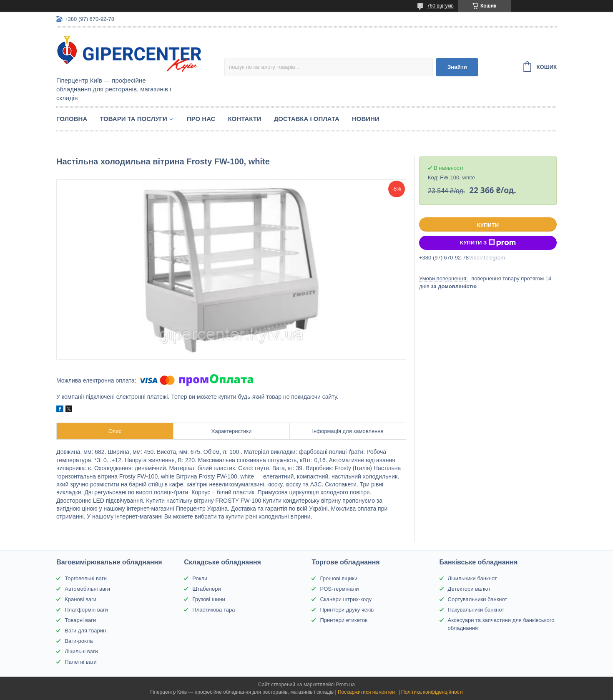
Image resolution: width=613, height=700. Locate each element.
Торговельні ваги (86, 578)
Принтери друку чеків (347, 610)
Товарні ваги (80, 620)
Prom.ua (345, 685)
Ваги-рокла (79, 641)
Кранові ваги (80, 599)
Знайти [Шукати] (457, 67)
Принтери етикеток (344, 620)
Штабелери (206, 589)
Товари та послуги (133, 119)
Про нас (201, 119)
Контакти (244, 119)
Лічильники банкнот (472, 578)
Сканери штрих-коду (346, 599)
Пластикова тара (214, 610)
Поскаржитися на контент (367, 692)
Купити (488, 225)
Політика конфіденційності (432, 692)
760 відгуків (440, 6)
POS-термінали (339, 589)
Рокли (200, 578)
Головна (72, 119)
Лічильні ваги (81, 651)
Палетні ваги (81, 662)
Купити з (488, 243)
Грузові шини (209, 599)
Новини (366, 119)
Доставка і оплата (307, 119)
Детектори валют (469, 589)
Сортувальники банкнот (478, 599)
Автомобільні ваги (87, 589)
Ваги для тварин (85, 631)
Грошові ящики (339, 578)
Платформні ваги (86, 610)
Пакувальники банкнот (476, 610)
